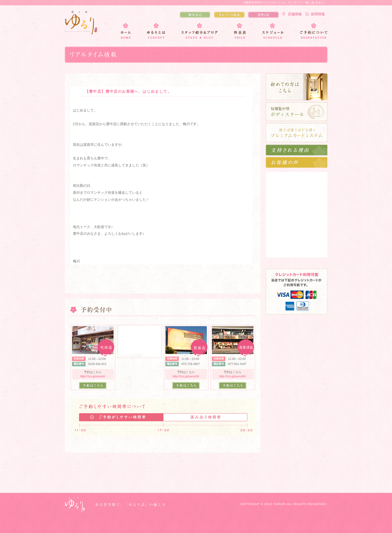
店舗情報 (295, 14)
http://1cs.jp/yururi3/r (186, 376)
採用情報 (318, 14)
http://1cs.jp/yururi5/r (233, 376)
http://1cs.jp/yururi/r (93, 376)
